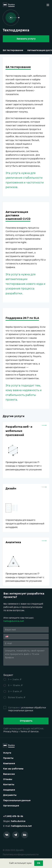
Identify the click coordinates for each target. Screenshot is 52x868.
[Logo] (9, 5)
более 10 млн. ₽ (17, 697)
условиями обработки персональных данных (27, 709)
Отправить (26, 721)
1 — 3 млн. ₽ (15, 679)
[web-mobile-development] (26, 450)
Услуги (7, 753)
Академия (9, 790)
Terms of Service (29, 732)
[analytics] (26, 562)
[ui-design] (26, 508)
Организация (11, 806)
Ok (39, 863)
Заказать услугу (26, 39)
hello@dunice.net (21, 826)
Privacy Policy (11, 732)
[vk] (7, 836)
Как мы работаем (13, 769)
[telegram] (16, 836)
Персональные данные (17, 800)
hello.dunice (18, 821)
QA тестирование (13, 50)
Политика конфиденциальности (21, 854)
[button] (48, 5)
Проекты (8, 758)
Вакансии (9, 774)
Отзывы (8, 779)
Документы (10, 795)
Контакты (9, 785)
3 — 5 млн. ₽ (15, 691)
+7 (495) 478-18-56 (13, 816)
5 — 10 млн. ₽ (15, 685)
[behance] (25, 836)
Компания (9, 763)
